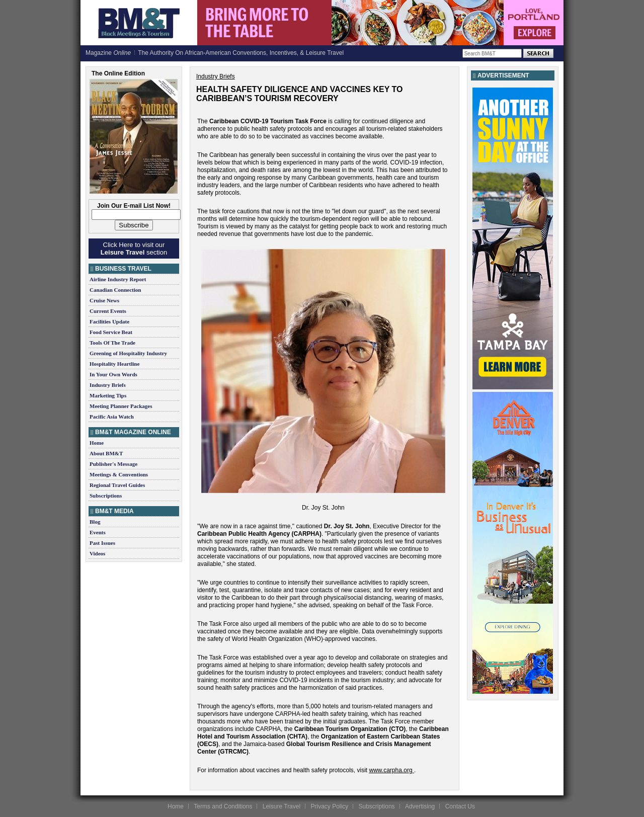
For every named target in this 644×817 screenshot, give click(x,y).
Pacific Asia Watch (112, 417)
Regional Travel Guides (117, 485)
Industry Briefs (108, 385)
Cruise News (104, 300)
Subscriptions (106, 496)
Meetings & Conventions (119, 474)
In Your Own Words (113, 374)
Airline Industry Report (118, 279)
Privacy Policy (329, 806)
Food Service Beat (111, 332)
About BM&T (106, 453)
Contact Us (460, 806)
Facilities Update (109, 321)
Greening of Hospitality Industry (128, 353)
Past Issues (102, 543)
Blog (95, 522)
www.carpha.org (391, 770)
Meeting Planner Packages (121, 406)
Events (98, 532)
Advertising (420, 806)
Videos (97, 553)
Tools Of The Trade (112, 343)
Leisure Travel (281, 806)
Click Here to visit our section (134, 249)
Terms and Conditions (223, 806)
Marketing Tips (108, 395)
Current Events (108, 311)
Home (97, 443)
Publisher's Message (113, 464)
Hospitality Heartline (114, 364)
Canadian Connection (115, 290)
